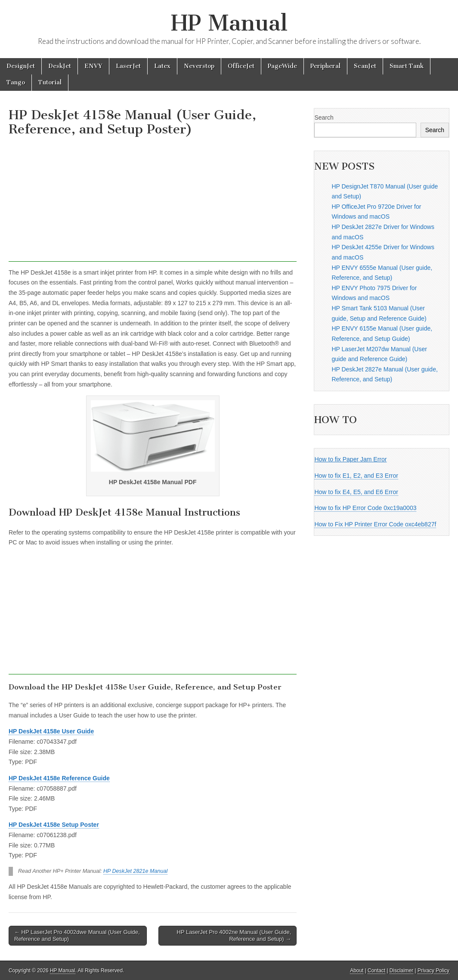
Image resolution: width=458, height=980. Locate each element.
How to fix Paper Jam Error (350, 459)
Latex (162, 66)
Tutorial (50, 82)
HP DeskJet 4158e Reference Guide (59, 778)
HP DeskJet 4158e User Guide (51, 731)
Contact (376, 971)
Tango (16, 82)
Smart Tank (407, 66)
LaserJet (128, 66)
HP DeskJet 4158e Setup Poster (54, 825)
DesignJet (21, 66)
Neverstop (199, 66)
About (357, 971)
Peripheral (325, 66)
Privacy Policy (433, 971)
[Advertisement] (153, 201)
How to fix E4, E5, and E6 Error (356, 492)
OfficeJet (241, 66)
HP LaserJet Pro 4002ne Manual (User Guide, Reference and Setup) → (234, 935)
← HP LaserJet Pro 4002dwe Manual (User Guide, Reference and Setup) (77, 935)
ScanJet (365, 66)
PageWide (282, 66)
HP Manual (229, 23)
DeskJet (60, 66)
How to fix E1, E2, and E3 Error (356, 476)
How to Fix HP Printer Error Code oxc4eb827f (375, 524)
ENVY (93, 66)
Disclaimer (402, 971)
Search (324, 117)
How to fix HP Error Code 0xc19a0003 (365, 508)
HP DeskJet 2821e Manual (135, 871)
